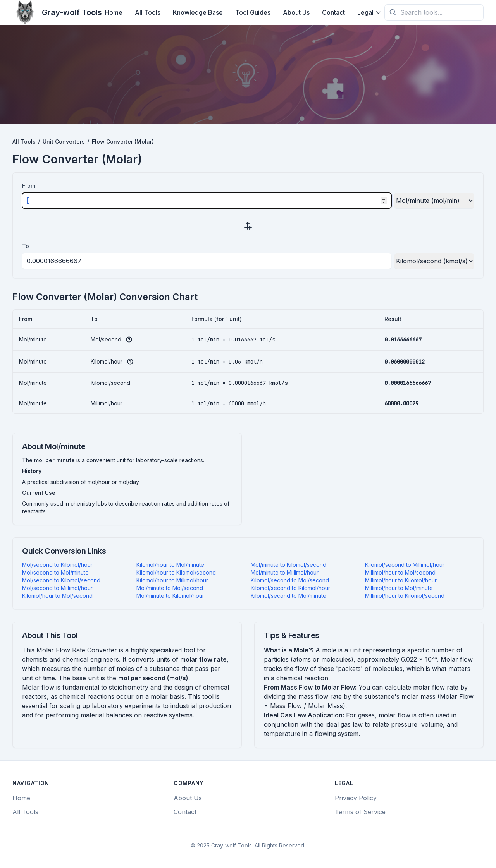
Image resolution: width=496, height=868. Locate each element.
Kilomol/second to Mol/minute (288, 596)
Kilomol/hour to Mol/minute (170, 565)
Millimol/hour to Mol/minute (399, 588)
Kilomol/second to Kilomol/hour (290, 588)
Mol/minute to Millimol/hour (285, 572)
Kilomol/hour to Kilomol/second (176, 572)
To (26, 246)
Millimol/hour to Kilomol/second (405, 596)
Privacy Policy (356, 798)
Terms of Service (360, 812)
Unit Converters (64, 142)
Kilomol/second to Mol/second (290, 580)
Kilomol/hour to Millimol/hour (172, 580)
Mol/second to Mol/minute (55, 572)
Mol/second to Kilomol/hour (57, 565)
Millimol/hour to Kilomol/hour (401, 580)
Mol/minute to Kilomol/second (288, 565)
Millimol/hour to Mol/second (400, 572)
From (29, 186)
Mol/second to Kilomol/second (61, 580)
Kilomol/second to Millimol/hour (405, 565)
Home (114, 12)
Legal (369, 12)
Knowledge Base (198, 12)
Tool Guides (253, 12)
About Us (296, 12)
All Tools (148, 12)
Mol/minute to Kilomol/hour (170, 596)
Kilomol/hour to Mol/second (57, 596)
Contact (333, 12)
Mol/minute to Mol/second (170, 588)
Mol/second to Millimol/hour (57, 588)
